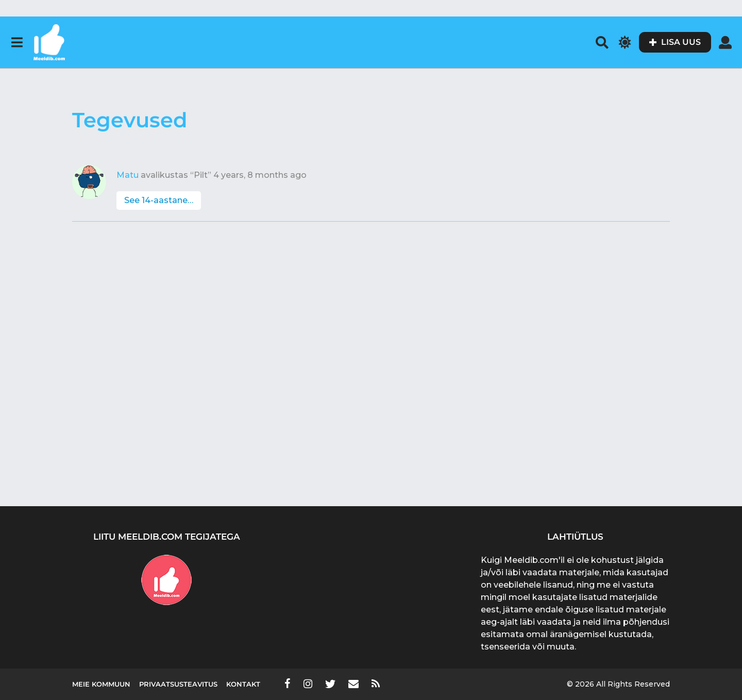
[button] (17, 42)
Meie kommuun (101, 684)
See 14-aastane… (159, 200)
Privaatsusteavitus (178, 684)
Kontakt (243, 684)
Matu (128, 175)
